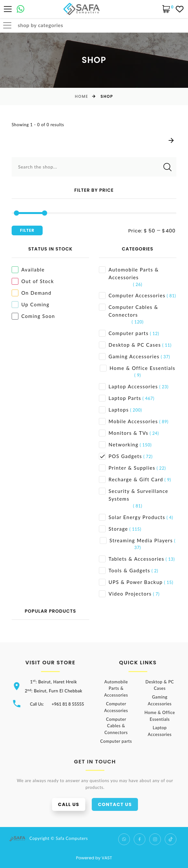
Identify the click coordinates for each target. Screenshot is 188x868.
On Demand (31, 293)
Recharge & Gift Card (131, 480)
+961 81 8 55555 (71, 704)
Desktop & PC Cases (130, 345)
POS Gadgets (120, 456)
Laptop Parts (120, 398)
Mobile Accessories (128, 421)
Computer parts (124, 333)
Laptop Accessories (128, 387)
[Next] (171, 141)
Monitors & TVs (124, 433)
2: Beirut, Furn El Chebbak (57, 691)
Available (28, 270)
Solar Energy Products (132, 517)
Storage (114, 529)
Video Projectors (125, 594)
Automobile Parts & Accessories (129, 273)
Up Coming (31, 305)
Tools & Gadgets (125, 571)
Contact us (124, 804)
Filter (27, 230)
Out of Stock (33, 281)
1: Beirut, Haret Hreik (57, 682)
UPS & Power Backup (131, 582)
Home (82, 96)
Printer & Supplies (127, 468)
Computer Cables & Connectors (129, 311)
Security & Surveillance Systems (134, 495)
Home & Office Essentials (137, 368)
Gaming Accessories (129, 357)
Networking (119, 445)
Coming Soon (33, 316)
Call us (78, 804)
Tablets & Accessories (132, 559)
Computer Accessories (132, 296)
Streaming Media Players (136, 541)
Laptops (114, 410)
